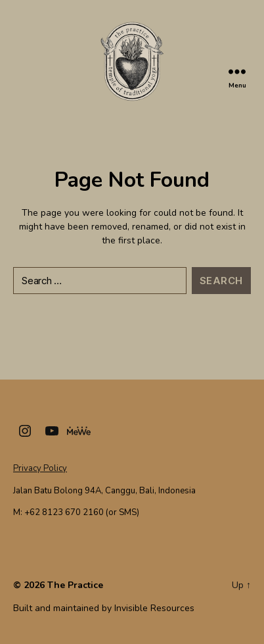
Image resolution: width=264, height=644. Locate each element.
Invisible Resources (154, 608)
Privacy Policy (40, 468)
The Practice (75, 585)
